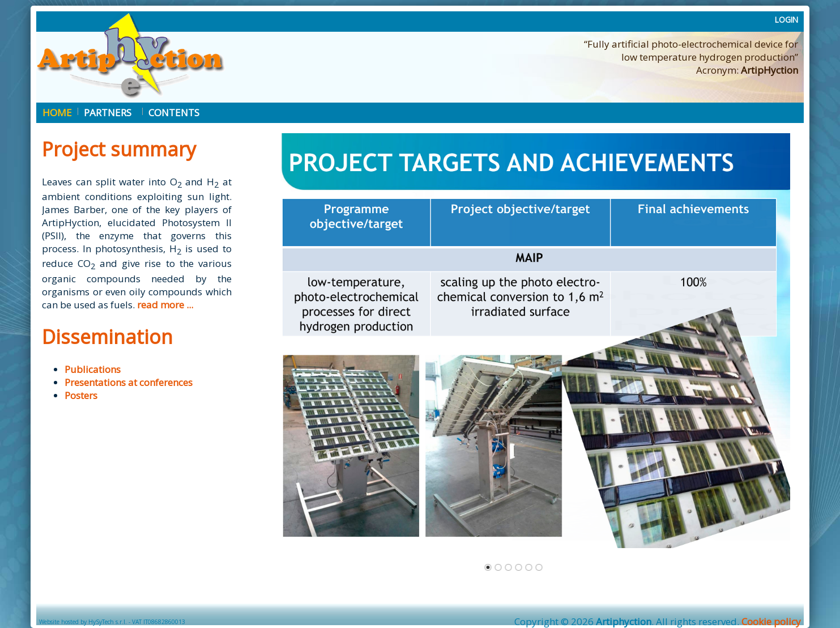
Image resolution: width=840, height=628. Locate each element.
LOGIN (786, 20)
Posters (81, 395)
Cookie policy (771, 621)
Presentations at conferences (129, 382)
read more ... (165, 305)
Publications (93, 369)
